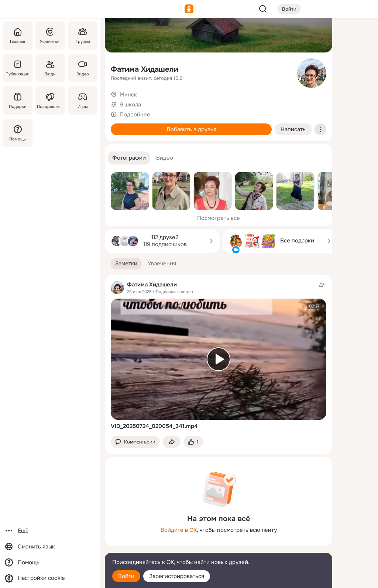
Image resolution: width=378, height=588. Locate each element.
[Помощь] (18, 133)
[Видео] (83, 68)
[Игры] (83, 101)
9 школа (130, 105)
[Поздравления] (50, 101)
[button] (129, 158)
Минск (128, 95)
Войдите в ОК (179, 530)
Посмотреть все (219, 218)
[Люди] (50, 68)
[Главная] (18, 35)
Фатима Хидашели (145, 69)
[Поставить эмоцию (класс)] (193, 442)
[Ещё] (50, 531)
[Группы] (83, 35)
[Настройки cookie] (50, 578)
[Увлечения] (50, 35)
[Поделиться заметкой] (172, 442)
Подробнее (135, 115)
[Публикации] (18, 68)
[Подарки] (18, 101)
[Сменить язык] (50, 547)
